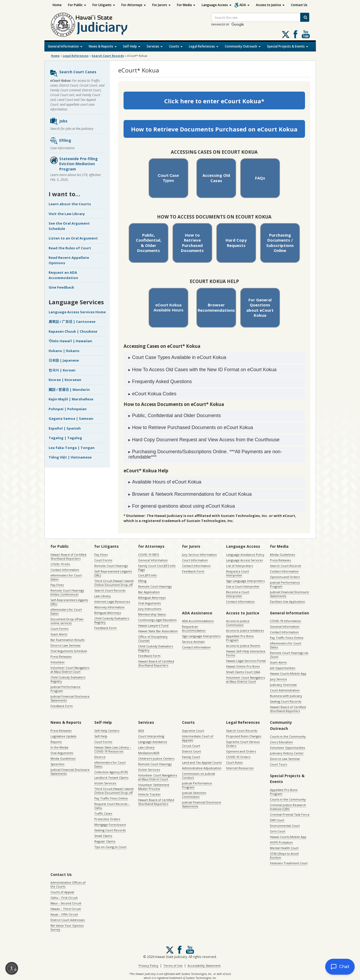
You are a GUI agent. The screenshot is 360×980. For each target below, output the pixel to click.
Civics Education (281, 742)
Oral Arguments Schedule (69, 651)
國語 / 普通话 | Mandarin (69, 390)
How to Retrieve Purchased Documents (192, 243)
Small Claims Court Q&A (243, 672)
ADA (244, 5)
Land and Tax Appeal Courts (202, 762)
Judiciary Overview (283, 685)
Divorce (100, 757)
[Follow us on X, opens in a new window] (286, 35)
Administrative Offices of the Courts (68, 884)
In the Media (59, 747)
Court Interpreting (151, 736)
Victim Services (105, 783)
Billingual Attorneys (152, 598)
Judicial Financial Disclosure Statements (70, 698)
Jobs (59, 121)
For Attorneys (134, 5)
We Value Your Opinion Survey (67, 927)
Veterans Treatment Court (289, 863)
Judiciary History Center (287, 753)
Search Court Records (110, 590)
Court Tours (278, 764)
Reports (56, 742)
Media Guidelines (282, 555)
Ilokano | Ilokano (64, 351)
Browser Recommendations (216, 307)
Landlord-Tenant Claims (111, 778)
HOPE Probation (281, 842)
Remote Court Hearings (111, 566)
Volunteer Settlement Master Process (154, 787)
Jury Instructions (150, 609)
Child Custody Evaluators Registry (68, 679)
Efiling (60, 141)
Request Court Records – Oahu (112, 806)
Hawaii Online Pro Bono (243, 666)
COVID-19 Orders (238, 757)
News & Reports (103, 46)
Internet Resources (240, 768)
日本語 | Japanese (64, 360)
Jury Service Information (199, 555)
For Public (77, 5)
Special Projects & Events (288, 46)
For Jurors (161, 5)
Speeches (57, 764)
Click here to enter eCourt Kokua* (214, 101)
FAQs (260, 178)
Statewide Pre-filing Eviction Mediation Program (74, 164)
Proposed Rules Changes (244, 736)
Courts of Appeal (62, 892)
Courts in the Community (288, 736)
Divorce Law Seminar (66, 645)
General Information (65, 46)
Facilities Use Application (287, 602)
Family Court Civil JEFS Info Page (157, 568)
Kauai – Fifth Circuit (64, 914)
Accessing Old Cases (216, 178)
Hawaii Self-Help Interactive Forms (246, 653)
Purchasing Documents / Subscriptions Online (280, 243)
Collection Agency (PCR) (111, 772)
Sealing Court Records (286, 701)
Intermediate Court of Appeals (198, 738)
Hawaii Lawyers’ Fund (153, 625)
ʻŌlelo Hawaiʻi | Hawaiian (70, 341)
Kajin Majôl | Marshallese (71, 399)
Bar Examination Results (67, 640)
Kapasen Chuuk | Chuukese (73, 331)
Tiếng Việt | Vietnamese (70, 457)
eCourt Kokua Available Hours (168, 307)
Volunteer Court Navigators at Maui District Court (70, 670)
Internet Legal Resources (112, 602)
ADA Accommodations (198, 621)
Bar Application (149, 592)
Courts (176, 46)
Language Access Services (244, 560)
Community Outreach (243, 46)
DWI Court (277, 820)
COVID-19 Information (285, 621)
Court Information (195, 560)
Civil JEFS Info (147, 575)
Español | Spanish (65, 428)
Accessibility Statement (204, 966)
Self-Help (132, 46)
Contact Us (299, 5)
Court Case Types (168, 178)
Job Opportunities (283, 668)
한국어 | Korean (62, 370)
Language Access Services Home (77, 312)
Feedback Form (62, 706)
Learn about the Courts (70, 204)
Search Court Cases (73, 73)
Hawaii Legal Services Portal (246, 661)
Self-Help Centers (107, 731)
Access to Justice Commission (238, 623)
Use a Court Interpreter (243, 586)
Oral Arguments (149, 603)
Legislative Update (63, 736)
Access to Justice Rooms (243, 646)
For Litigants (104, 5)
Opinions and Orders (285, 577)
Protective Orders (107, 819)
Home (57, 5)
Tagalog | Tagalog (65, 438)
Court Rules (234, 762)
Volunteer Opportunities (287, 748)
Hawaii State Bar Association (158, 631)
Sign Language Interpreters (245, 581)
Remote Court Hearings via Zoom (289, 655)
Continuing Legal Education (157, 620)
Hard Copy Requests (236, 243)
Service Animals (193, 642)
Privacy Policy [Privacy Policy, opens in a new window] (149, 966)
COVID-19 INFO (149, 555)
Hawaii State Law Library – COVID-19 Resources (113, 749)
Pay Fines (57, 585)
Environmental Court (285, 826)
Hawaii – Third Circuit (66, 909)
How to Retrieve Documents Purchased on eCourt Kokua (214, 129)
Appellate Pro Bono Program (240, 638)
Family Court (191, 757)
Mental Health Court (284, 848)
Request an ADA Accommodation (63, 275)
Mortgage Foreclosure (110, 825)
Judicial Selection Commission (194, 795)
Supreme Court (193, 731)
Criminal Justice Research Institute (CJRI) (288, 807)
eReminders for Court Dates (66, 577)
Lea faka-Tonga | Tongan (72, 448)
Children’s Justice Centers (156, 758)
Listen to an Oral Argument (73, 238)
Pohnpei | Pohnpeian (68, 409)
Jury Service (278, 679)
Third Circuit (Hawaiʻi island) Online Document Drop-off (114, 583)
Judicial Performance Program (65, 689)
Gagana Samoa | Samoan (71, 418)
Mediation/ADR (149, 753)
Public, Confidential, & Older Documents (149, 243)
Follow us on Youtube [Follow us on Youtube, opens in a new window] (306, 34)
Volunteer (58, 662)
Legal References (204, 46)
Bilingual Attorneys (108, 613)
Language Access (217, 5)
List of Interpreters (240, 566)
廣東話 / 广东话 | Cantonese (72, 322)
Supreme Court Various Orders (243, 744)
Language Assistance (153, 742)
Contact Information (65, 570)
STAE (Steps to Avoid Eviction (284, 855)
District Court (191, 751)
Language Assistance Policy (245, 555)
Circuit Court (191, 746)
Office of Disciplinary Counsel (153, 639)
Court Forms (59, 629)
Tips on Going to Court (110, 847)
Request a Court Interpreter (238, 573)
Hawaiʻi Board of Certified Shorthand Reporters (68, 557)
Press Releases (61, 656)
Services (155, 46)
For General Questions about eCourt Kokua (260, 308)
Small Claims (103, 836)
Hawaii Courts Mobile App (288, 673)
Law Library (103, 596)
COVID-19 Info (60, 564)
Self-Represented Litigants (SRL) (69, 602)
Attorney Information (109, 607)
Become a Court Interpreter (238, 594)
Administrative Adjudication (202, 768)
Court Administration (285, 690)
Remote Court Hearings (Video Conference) (67, 592)
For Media (186, 5)
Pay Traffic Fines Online (287, 638)
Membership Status (152, 614)
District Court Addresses (68, 920)
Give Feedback (61, 287)
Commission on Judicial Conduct (198, 776)
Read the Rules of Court (70, 248)
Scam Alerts (59, 634)
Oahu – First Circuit (64, 898)
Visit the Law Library (67, 214)
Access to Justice (270, 5)
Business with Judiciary (286, 696)
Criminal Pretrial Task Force (290, 814)
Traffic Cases (103, 813)
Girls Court (278, 831)
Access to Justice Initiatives (245, 630)
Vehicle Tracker (149, 794)
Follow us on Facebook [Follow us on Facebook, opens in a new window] (295, 34)
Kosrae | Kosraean (65, 380)
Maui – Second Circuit (66, 903)
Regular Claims (105, 841)
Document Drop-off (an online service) (67, 621)
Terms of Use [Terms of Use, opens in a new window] (173, 966)
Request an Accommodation (194, 628)
